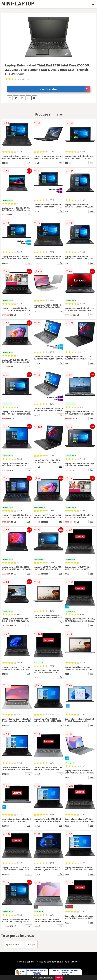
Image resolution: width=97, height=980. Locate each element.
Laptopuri (31, 944)
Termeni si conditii (25, 962)
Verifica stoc (65, 89)
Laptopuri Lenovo (14, 944)
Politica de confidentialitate (49, 962)
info (29, 163)
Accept (59, 978)
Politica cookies (72, 962)
